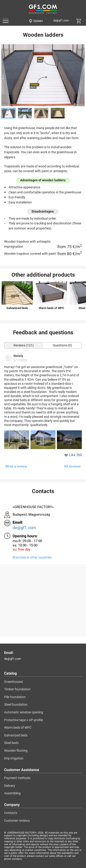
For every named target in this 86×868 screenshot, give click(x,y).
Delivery (10, 786)
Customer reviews (17, 821)
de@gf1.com (61, 21)
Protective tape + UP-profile (24, 720)
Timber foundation (17, 689)
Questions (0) (62, 345)
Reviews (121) (24, 345)
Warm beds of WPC (18, 728)
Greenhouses (14, 682)
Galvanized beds (16, 735)
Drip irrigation (14, 758)
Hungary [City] (38, 21)
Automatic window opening (24, 712)
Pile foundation (15, 697)
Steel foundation (16, 705)
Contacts (11, 813)
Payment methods (17, 778)
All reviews (72, 466)
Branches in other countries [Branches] (32, 557)
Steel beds (11, 743)
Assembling (12, 793)
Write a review (16, 466)
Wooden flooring (16, 751)
